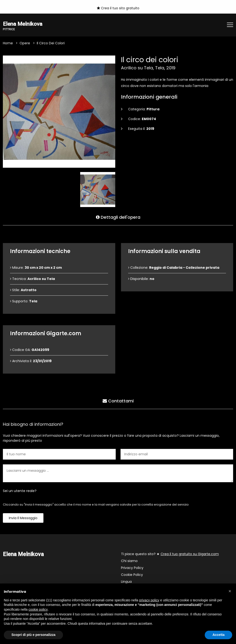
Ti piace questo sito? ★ (170, 554)
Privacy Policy (132, 568)
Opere (25, 43)
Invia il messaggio (23, 518)
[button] (230, 591)
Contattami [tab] (118, 401)
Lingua (126, 582)
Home (8, 43)
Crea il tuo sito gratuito (118, 8)
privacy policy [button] (149, 600)
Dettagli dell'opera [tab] (118, 217)
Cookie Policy (132, 575)
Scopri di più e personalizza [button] (33, 635)
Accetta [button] (218, 635)
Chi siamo (129, 561)
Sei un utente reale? (20, 491)
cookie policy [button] (38, 609)
